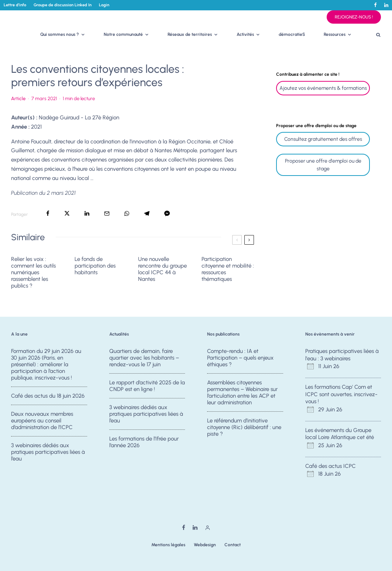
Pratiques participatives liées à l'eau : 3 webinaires (342, 355)
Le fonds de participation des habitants (95, 266)
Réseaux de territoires (190, 34)
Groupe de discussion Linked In (63, 5)
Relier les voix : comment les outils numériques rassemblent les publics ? (33, 272)
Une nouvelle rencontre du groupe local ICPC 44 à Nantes (162, 269)
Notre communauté (123, 34)
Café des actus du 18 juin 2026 (48, 396)
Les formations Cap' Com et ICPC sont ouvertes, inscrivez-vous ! (341, 394)
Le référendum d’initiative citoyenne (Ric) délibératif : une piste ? (244, 428)
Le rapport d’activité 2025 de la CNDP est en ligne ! (147, 386)
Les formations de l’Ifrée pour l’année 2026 (144, 446)
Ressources (335, 34)
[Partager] (48, 213)
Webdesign (205, 545)
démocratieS (292, 34)
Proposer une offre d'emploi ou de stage (323, 165)
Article (18, 98)
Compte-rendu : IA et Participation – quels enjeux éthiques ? (240, 358)
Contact (233, 545)
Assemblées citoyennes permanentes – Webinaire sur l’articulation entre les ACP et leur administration (242, 392)
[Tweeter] (67, 213)
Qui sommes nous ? (60, 34)
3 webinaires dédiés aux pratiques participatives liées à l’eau (48, 456)
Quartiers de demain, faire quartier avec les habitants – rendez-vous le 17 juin (144, 358)
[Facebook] (375, 5)
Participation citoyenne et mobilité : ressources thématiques (228, 269)
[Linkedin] (386, 5)
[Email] (107, 213)
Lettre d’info (15, 5)
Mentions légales (168, 545)
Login (104, 5)
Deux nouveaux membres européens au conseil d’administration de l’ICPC (42, 422)
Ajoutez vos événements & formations (323, 88)
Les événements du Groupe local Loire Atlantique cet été (340, 434)
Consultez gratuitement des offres (323, 139)
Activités (245, 34)
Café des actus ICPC (331, 466)
